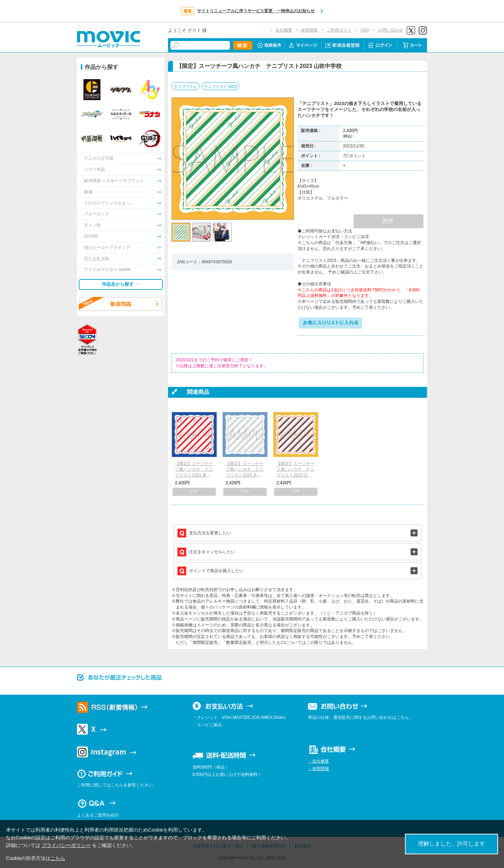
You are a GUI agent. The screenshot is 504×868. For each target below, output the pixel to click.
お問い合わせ (391, 30)
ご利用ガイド (339, 30)
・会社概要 (318, 761)
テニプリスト (185, 86)
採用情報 (309, 30)
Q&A (365, 30)
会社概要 (284, 30)
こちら (58, 858)
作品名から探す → (121, 284)
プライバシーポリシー (66, 845)
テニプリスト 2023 (220, 86)
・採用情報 (318, 769)
